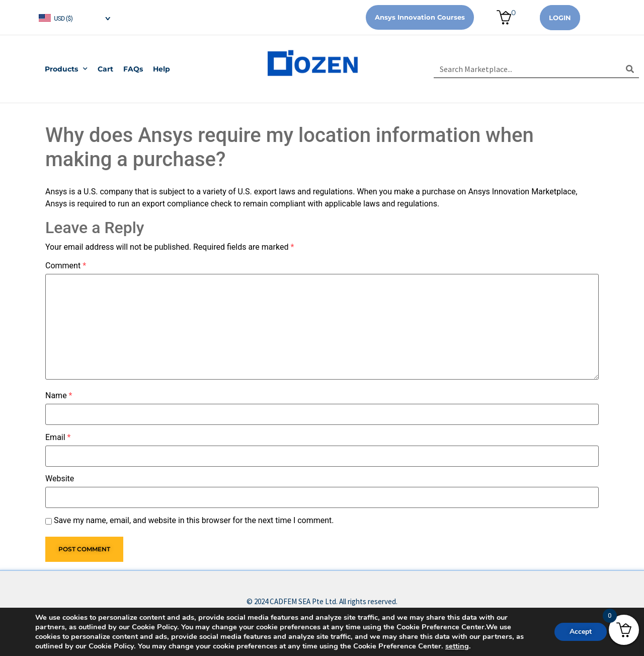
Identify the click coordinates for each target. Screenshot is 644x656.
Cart (105, 69)
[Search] (630, 69)
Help (162, 69)
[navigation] (74, 17)
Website (60, 479)
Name (59, 396)
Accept (581, 632)
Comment (66, 266)
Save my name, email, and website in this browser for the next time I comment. (194, 521)
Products (66, 69)
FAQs (133, 69)
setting (457, 646)
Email (58, 438)
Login (560, 18)
